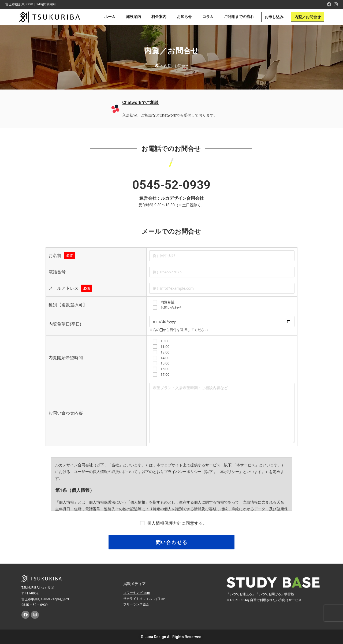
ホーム (110, 17)
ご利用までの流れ (239, 17)
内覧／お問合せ (308, 17)
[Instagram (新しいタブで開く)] (335, 4)
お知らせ (184, 17)
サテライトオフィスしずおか (144, 599)
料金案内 (159, 17)
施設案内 (133, 17)
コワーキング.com (137, 593)
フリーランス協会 (136, 604)
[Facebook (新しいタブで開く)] (329, 4)
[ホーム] (157, 66)
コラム (208, 17)
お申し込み (274, 17)
